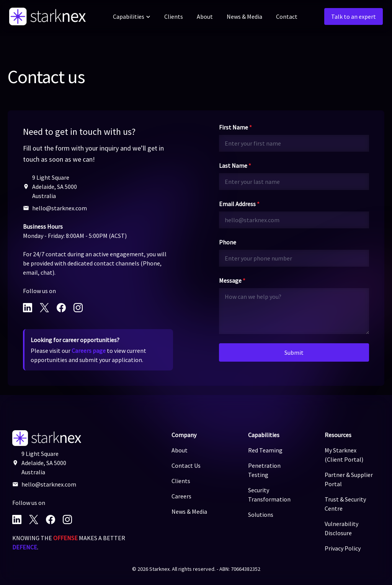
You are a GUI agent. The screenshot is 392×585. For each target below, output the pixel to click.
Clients (174, 16)
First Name (235, 127)
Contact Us (186, 465)
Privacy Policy (343, 548)
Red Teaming (265, 450)
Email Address (239, 204)
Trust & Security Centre (345, 504)
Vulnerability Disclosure (341, 528)
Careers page (89, 351)
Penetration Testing (264, 470)
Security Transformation (269, 495)
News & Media (244, 16)
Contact (287, 16)
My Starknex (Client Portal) (344, 455)
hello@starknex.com (60, 208)
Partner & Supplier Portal (349, 479)
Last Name (235, 166)
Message (232, 280)
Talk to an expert (354, 16)
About (205, 16)
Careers (181, 496)
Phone (228, 242)
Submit (294, 352)
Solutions (261, 515)
